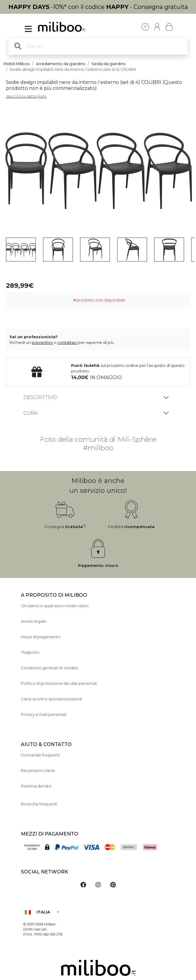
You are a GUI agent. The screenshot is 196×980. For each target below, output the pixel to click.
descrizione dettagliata (26, 96)
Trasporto (30, 652)
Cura (30, 413)
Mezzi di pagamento (41, 637)
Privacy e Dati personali (44, 714)
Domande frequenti (40, 755)
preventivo (42, 343)
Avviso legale (34, 621)
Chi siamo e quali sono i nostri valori (55, 606)
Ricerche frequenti (39, 804)
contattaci (67, 343)
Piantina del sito (36, 786)
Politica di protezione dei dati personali (59, 683)
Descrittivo (40, 397)
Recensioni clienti (38, 771)
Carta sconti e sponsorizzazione (52, 699)
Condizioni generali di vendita (49, 668)
